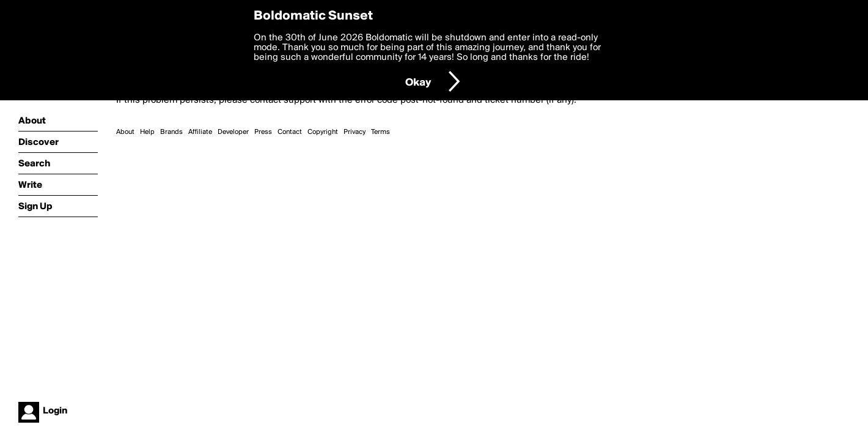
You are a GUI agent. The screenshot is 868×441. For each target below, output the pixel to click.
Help (147, 132)
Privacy (355, 132)
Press (263, 132)
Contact (290, 132)
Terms (381, 132)
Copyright (323, 132)
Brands (171, 132)
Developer (233, 132)
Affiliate (200, 132)
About (125, 132)
